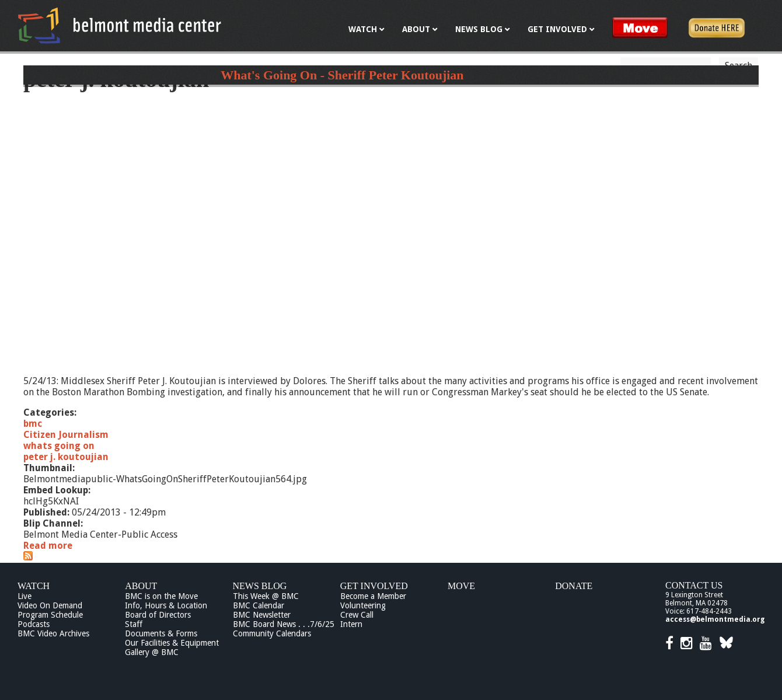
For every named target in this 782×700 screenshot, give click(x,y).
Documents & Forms (161, 633)
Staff (134, 624)
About (141, 586)
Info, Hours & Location (166, 605)
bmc (33, 424)
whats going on (59, 446)
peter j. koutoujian (66, 457)
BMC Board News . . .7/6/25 (284, 624)
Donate (574, 586)
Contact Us (694, 585)
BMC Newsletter (262, 615)
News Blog (260, 586)
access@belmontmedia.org (715, 619)
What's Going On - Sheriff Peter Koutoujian (342, 75)
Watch (34, 586)
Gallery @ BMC (152, 652)
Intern (351, 624)
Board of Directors (158, 615)
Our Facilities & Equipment (172, 643)
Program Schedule (50, 615)
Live (25, 596)
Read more (48, 546)
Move (461, 586)
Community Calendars (272, 633)
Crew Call (357, 615)
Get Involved (374, 586)
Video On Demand (50, 605)
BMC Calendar (259, 605)
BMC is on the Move (161, 596)
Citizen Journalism (66, 435)
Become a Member (373, 596)
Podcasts (34, 624)
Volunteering (363, 605)
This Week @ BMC (266, 596)
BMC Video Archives (53, 633)
